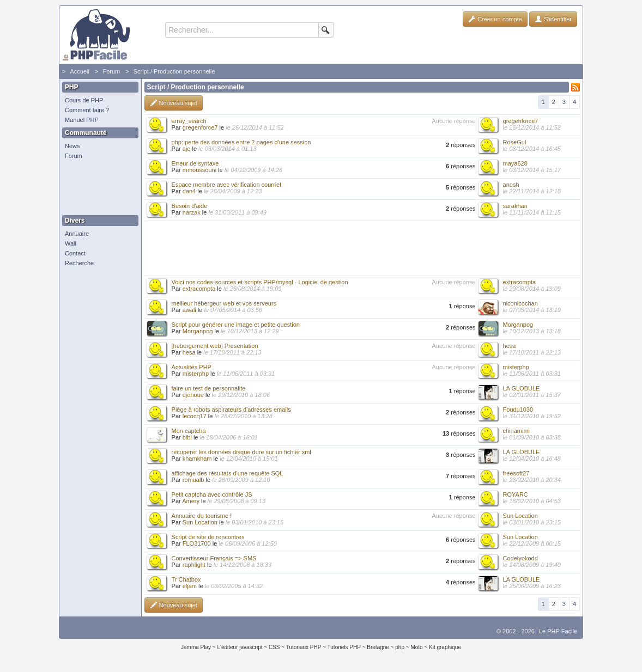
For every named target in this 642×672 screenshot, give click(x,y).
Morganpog (198, 331)
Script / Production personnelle (174, 71)
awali (189, 310)
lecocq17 (195, 416)
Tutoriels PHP (344, 647)
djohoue (193, 395)
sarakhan (515, 206)
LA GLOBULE (522, 388)
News (72, 146)
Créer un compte (495, 19)
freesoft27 (516, 473)
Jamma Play (196, 647)
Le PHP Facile (558, 631)
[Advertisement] (98, 188)
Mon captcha (189, 431)
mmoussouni (199, 170)
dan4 (189, 191)
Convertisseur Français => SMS (214, 558)
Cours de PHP (84, 100)
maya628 (515, 163)
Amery (191, 501)
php (400, 647)
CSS (274, 647)
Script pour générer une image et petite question (236, 325)
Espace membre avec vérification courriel (226, 185)
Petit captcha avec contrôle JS (212, 494)
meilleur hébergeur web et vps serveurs (224, 303)
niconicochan (520, 303)
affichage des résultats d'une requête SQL (228, 473)
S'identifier (553, 19)
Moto (416, 647)
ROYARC (516, 494)
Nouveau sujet (174, 103)
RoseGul (515, 142)
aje (187, 149)
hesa (189, 352)
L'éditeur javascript (240, 647)
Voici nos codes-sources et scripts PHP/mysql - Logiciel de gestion (260, 282)
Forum (111, 71)
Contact (75, 253)
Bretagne (378, 647)
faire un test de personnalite (209, 388)
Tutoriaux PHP (304, 647)
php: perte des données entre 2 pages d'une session (241, 142)
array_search (189, 121)
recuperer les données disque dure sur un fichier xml (241, 452)
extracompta (199, 289)
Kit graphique (445, 647)
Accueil (79, 71)
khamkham (197, 459)
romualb (193, 480)
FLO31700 (197, 543)
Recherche (79, 263)
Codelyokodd (520, 558)
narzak (192, 212)
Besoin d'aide (190, 206)
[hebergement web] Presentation (215, 346)
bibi (187, 437)
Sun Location (200, 522)
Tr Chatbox (186, 579)
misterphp (196, 374)
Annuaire (77, 234)
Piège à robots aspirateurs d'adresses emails (231, 410)
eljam (190, 586)
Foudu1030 (518, 410)
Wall (71, 243)
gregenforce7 (200, 127)
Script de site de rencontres (208, 537)
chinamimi (517, 431)
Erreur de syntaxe (195, 163)
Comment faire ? (87, 110)
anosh (511, 185)
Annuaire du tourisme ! (202, 516)
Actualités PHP (192, 367)
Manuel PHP (82, 120)
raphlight (194, 565)
